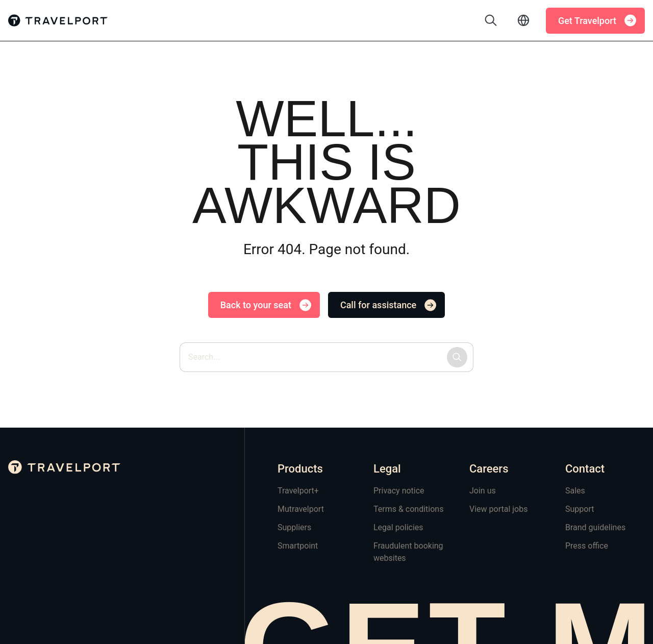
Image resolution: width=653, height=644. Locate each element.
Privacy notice (399, 491)
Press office (587, 546)
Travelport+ (298, 491)
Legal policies (398, 527)
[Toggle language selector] (523, 20)
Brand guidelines (595, 527)
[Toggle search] (491, 20)
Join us (483, 491)
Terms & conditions (408, 509)
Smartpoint (298, 546)
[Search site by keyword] (326, 357)
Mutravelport (301, 509)
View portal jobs (498, 509)
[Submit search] (457, 357)
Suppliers (294, 527)
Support (580, 509)
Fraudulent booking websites (408, 552)
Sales (575, 491)
